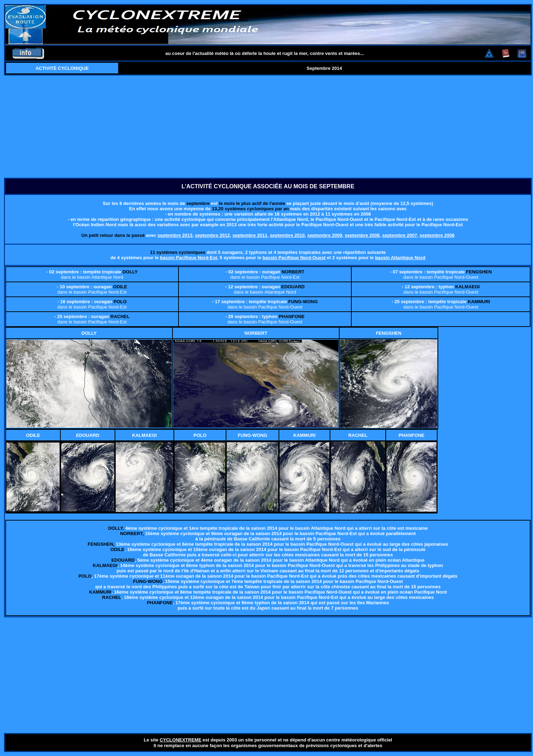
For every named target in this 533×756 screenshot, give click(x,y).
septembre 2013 (175, 235)
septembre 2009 (325, 235)
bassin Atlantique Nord (400, 258)
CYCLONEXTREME (181, 740)
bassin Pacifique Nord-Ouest (294, 258)
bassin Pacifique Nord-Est (189, 258)
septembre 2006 (437, 235)
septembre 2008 (362, 235)
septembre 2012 (212, 235)
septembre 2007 (400, 235)
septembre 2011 (250, 235)
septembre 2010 (287, 235)
